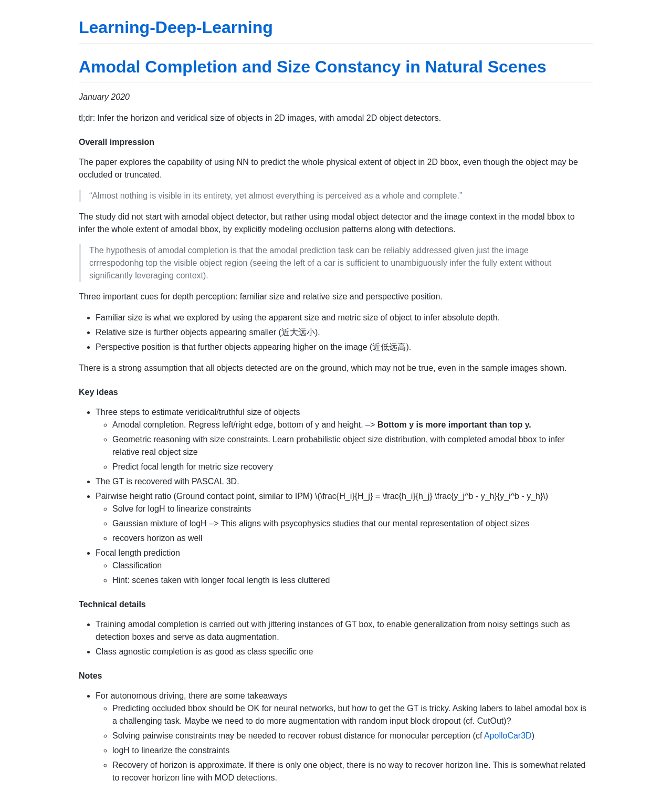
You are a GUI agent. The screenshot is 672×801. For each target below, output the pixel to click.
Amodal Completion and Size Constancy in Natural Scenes (313, 67)
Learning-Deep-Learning (176, 27)
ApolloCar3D (508, 736)
